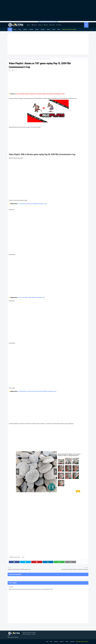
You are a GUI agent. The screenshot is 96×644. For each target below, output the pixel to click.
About (29, 25)
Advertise (34, 25)
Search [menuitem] (15, 29)
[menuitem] (69, 29)
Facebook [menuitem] (31, 29)
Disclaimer (52, 25)
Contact (40, 25)
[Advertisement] (48, 11)
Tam (11, 70)
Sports (23, 557)
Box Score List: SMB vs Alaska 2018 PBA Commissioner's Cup (31, 297)
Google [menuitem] (48, 29)
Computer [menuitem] (43, 29)
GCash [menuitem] (20, 29)
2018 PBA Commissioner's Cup (17, 59)
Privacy (46, 25)
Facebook (59, 25)
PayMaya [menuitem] (25, 29)
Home (10, 59)
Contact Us (62, 642)
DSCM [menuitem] (59, 29)
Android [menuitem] (54, 29)
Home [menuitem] (10, 29)
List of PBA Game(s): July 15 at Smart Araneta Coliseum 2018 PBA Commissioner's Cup (37, 391)
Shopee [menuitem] (37, 29)
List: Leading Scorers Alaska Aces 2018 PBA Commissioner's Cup (32, 204)
